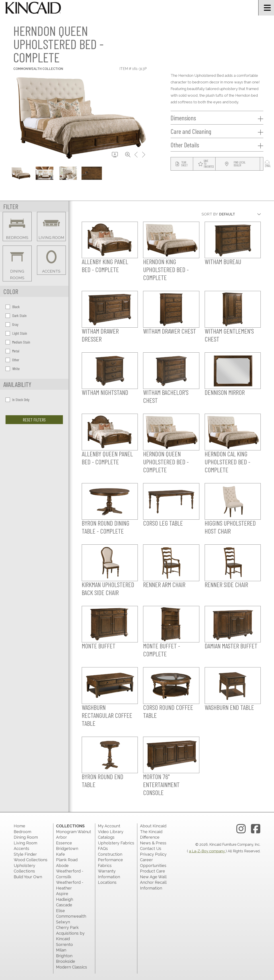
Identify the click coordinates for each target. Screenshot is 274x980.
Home (19, 826)
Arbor (61, 837)
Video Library (111, 832)
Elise (60, 911)
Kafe (60, 854)
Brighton (64, 956)
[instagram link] (241, 829)
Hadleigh (65, 899)
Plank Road (67, 860)
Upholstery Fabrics (116, 843)
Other (12, 360)
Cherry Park (67, 927)
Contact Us (151, 848)
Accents (21, 848)
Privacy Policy (153, 854)
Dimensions (217, 118)
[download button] (115, 155)
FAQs (103, 848)
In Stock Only (17, 400)
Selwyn (63, 922)
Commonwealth (71, 916)
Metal (12, 351)
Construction (110, 854)
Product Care (153, 871)
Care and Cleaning (217, 131)
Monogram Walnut (74, 832)
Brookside (66, 961)
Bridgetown (67, 848)
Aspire (62, 894)
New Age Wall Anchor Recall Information (153, 882)
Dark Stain (16, 315)
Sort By (210, 214)
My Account (109, 826)
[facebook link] (256, 829)
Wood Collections (31, 860)
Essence (64, 843)
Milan (61, 950)
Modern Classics (72, 967)
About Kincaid (153, 826)
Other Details (217, 145)
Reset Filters (34, 420)
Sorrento (64, 944)
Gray (12, 324)
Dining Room (26, 837)
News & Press (153, 843)
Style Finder (25, 854)
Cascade (64, 905)
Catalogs (106, 837)
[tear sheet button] (182, 164)
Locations (107, 882)
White (13, 369)
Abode (62, 866)
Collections (70, 826)
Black (13, 307)
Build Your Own (28, 877)
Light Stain (16, 333)
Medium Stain (18, 342)
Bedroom (22, 832)
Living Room (25, 843)
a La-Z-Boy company (207, 851)
